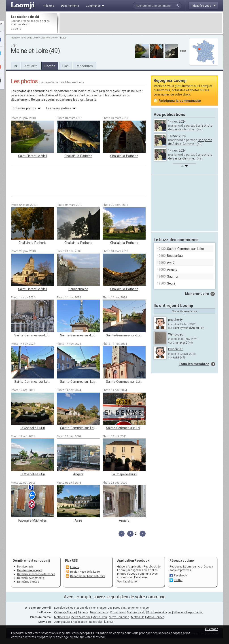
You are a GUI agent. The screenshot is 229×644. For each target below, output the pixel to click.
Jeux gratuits (62, 622)
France (15, 38)
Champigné (180, 343)
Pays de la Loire (30, 38)
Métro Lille (138, 617)
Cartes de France (65, 612)
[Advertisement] (141, 23)
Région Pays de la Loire (85, 572)
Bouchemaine (78, 289)
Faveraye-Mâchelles (33, 521)
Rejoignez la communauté (180, 101)
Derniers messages (30, 570)
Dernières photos (28, 582)
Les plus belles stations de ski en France (80, 608)
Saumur (173, 276)
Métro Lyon (100, 617)
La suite (16, 29)
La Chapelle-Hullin (32, 428)
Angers (78, 474)
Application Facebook (87, 622)
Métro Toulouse (119, 617)
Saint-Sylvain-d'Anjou (186, 328)
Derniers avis (25, 566)
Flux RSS (71, 561)
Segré (171, 283)
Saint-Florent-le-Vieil (33, 156)
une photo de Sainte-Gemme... (190, 127)
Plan (66, 66)
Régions (83, 612)
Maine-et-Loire (49, 38)
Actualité (31, 66)
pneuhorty (175, 320)
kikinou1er (175, 349)
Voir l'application (128, 581)
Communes (117, 612)
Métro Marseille (81, 617)
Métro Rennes (155, 617)
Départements (99, 612)
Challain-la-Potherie (78, 156)
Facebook (180, 575)
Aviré (78, 521)
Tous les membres (194, 364)
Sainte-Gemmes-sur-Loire (33, 335)
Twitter (178, 580)
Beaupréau (175, 256)
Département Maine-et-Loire (88, 576)
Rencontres (84, 66)
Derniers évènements (31, 578)
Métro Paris (61, 617)
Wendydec (176, 334)
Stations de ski (136, 612)
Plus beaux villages (159, 612)
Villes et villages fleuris (188, 612)
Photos (63, 38)
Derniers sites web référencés (36, 574)
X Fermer (211, 629)
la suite (91, 100)
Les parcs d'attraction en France (128, 608)
